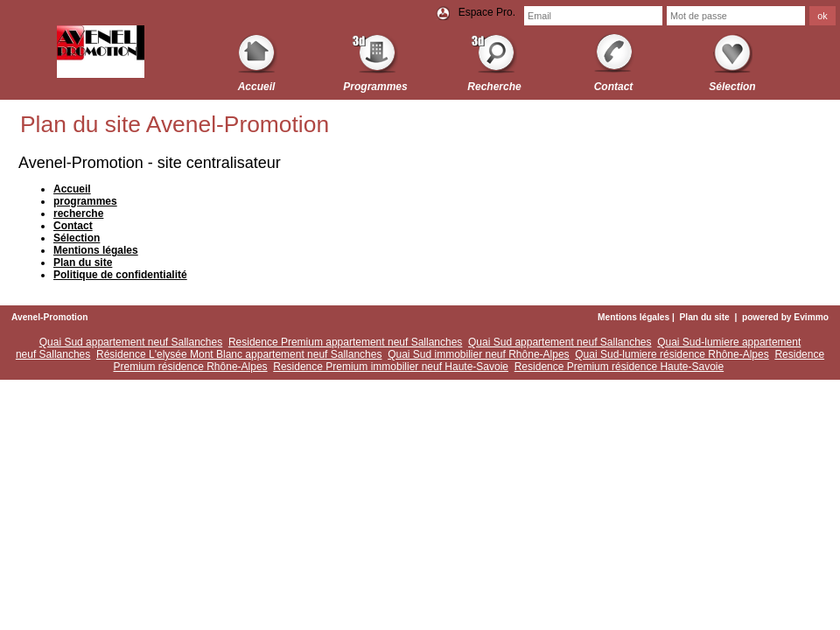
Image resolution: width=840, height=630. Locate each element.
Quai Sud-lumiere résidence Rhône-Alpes (672, 354)
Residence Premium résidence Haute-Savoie (619, 367)
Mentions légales (633, 317)
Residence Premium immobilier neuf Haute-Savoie (391, 367)
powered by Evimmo (785, 317)
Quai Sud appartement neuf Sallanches (131, 342)
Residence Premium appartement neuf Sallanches (345, 342)
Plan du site (705, 317)
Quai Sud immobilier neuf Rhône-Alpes (478, 354)
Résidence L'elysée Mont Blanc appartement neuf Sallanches (239, 354)
